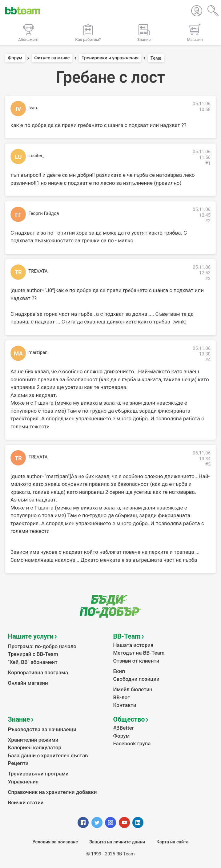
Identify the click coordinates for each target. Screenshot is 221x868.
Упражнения (23, 782)
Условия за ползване (55, 842)
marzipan (38, 352)
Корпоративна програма (38, 672)
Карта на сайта (172, 842)
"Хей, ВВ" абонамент (33, 662)
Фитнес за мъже (52, 58)
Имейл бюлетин (133, 689)
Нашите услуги (31, 636)
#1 (208, 163)
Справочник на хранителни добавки (52, 792)
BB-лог (122, 697)
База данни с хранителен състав (48, 755)
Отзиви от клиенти (136, 661)
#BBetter (124, 728)
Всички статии (26, 803)
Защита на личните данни (117, 842)
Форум (15, 58)
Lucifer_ (37, 156)
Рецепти (18, 763)
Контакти (125, 705)
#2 (208, 221)
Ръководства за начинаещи (42, 729)
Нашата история (133, 645)
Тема (156, 58)
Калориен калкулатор (35, 747)
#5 (208, 464)
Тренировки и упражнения (110, 58)
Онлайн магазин (28, 683)
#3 (208, 279)
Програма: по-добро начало (42, 646)
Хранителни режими (33, 740)
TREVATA (38, 271)
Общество (129, 719)
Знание (19, 719)
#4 (208, 360)
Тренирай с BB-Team (33, 654)
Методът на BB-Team (139, 653)
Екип (119, 671)
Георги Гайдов (44, 213)
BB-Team (127, 636)
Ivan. (33, 108)
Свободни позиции (137, 679)
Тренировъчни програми (38, 774)
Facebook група (132, 743)
